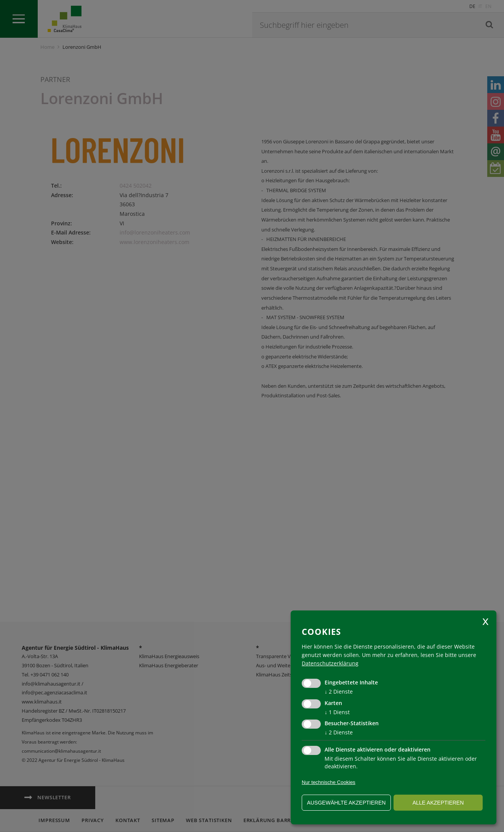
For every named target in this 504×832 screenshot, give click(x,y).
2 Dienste (339, 691)
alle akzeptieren (438, 803)
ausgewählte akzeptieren (346, 803)
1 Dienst (337, 712)
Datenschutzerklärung (330, 663)
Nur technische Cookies (329, 782)
